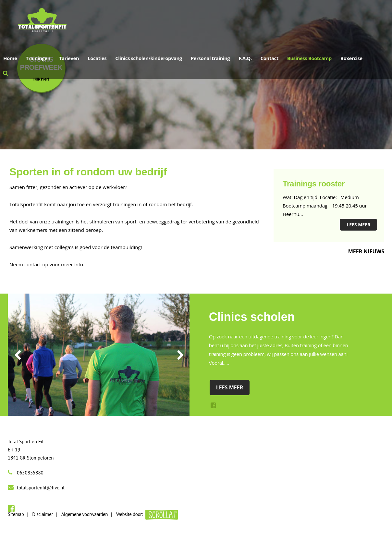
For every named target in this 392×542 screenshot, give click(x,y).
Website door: (147, 514)
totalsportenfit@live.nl (41, 488)
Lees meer (358, 225)
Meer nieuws (366, 251)
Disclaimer (43, 514)
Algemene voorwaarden (85, 514)
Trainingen (38, 58)
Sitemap (16, 514)
